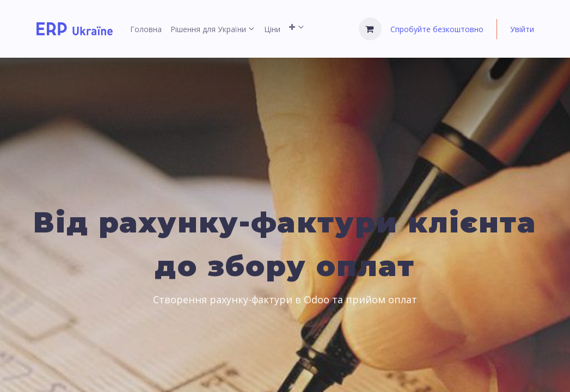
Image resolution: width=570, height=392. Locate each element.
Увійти (522, 29)
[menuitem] (146, 29)
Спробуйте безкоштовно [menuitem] (437, 29)
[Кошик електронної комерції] (370, 29)
